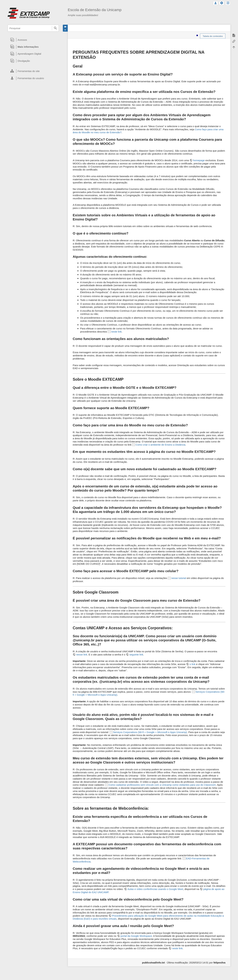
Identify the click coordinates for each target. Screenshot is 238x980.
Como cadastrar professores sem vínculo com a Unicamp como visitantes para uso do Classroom (162, 785)
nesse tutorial (179, 578)
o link (192, 664)
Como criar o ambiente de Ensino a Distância (160, 445)
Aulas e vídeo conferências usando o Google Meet (155, 889)
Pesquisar (55, 28)
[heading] (33, 40)
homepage (199, 160)
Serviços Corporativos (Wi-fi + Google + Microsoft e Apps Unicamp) (150, 732)
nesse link (82, 655)
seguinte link (136, 655)
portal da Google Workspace (136, 936)
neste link (116, 332)
